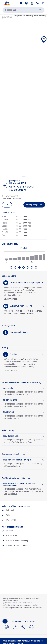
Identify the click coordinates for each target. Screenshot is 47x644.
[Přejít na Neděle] (36, 267)
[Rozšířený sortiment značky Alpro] (23, 460)
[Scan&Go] (23, 354)
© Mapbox (17, 16)
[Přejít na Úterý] (15, 267)
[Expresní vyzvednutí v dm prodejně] (23, 283)
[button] (43, 3)
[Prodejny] (21, 3)
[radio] (6, 259)
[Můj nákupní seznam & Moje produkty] (26, 3)
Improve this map (40, 16)
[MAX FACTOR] (23, 412)
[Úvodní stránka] (7, 3)
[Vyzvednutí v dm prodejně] (23, 306)
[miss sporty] (23, 388)
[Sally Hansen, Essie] (23, 436)
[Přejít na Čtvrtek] (24, 267)
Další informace (10, 299)
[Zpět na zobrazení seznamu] (5, 186)
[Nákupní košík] (37, 3)
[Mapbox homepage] (6, 17)
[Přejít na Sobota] (32, 267)
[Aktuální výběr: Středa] (19, 267)
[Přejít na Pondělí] (11, 267)
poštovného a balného (10, 601)
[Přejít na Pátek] (28, 267)
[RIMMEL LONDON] (23, 400)
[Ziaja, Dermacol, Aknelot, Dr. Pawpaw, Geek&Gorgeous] (23, 485)
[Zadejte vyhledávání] (40, 10)
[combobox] (23, 10)
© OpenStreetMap (27, 16)
